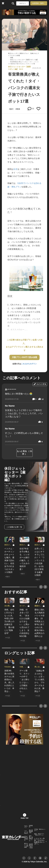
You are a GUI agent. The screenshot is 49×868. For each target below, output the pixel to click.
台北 (15, 169)
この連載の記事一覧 (14, 527)
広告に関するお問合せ (26, 838)
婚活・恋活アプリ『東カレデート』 (39, 834)
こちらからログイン (29, 364)
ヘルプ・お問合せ (26, 832)
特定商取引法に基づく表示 (31, 846)
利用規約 (31, 826)
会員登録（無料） (39, 3)
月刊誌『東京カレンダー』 (40, 830)
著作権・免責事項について (31, 838)
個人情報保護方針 (31, 831)
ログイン (23, 3)
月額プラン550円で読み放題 (24, 357)
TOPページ (26, 827)
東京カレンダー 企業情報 (26, 845)
